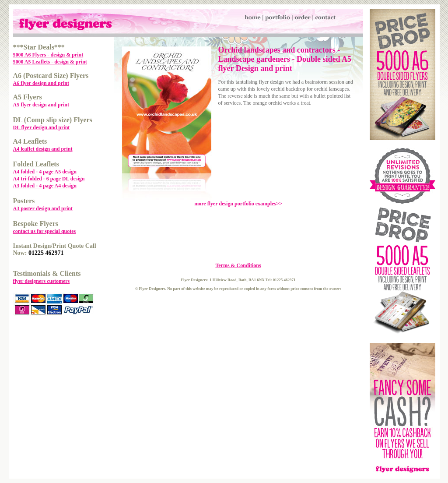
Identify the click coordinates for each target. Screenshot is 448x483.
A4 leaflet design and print (43, 149)
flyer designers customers (42, 281)
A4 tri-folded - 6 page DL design (49, 179)
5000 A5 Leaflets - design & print (50, 62)
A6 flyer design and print (41, 83)
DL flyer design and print (42, 127)
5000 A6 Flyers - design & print (48, 55)
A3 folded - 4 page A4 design (45, 186)
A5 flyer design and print (41, 105)
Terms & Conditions (238, 265)
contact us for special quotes (45, 231)
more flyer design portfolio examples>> (238, 204)
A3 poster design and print (43, 208)
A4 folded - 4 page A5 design (45, 172)
